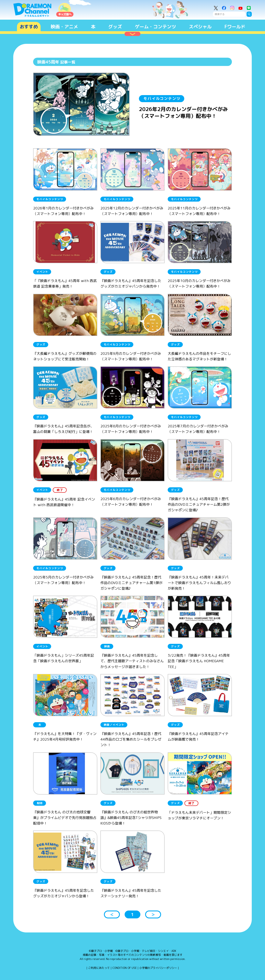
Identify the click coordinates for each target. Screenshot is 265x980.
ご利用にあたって (99, 968)
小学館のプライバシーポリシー (158, 968)
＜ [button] (112, 914)
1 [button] (132, 914)
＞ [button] (153, 914)
